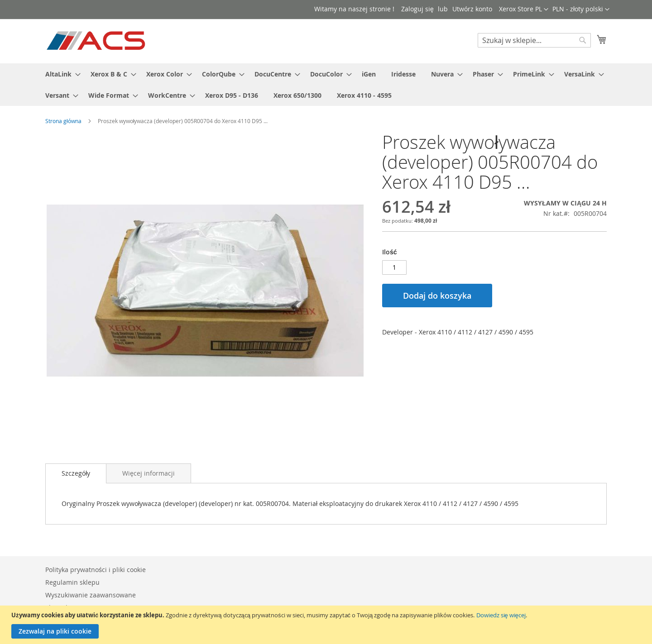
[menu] (326, 85)
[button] (581, 10)
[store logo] (97, 41)
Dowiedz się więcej (501, 615)
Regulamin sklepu (72, 582)
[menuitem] (60, 74)
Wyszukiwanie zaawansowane (91, 595)
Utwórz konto (472, 9)
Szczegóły (76, 473)
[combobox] (534, 40)
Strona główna (63, 121)
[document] (327, 625)
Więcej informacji (149, 473)
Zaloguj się (417, 9)
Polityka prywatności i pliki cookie (96, 570)
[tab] (76, 473)
